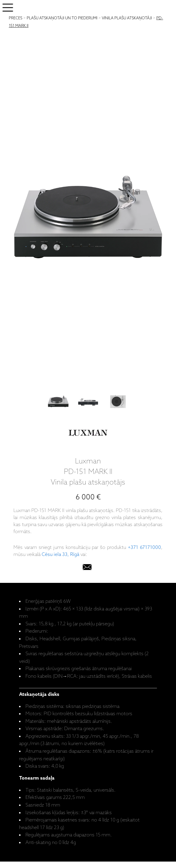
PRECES (16, 18)
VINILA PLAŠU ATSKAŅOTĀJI (127, 18)
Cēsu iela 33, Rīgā (60, 555)
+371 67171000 (144, 548)
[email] (87, 568)
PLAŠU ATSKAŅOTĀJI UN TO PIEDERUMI (62, 18)
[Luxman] (88, 434)
